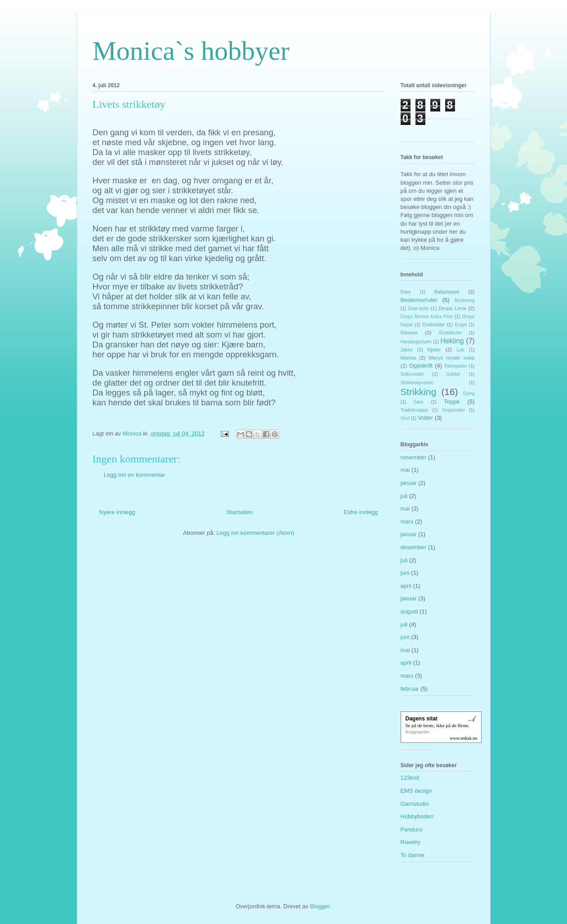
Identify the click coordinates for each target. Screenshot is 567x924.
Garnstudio (415, 804)
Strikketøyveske (417, 383)
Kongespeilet (417, 732)
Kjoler (434, 349)
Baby (406, 292)
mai (405, 470)
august (409, 611)
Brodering (464, 300)
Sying (469, 393)
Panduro (412, 829)
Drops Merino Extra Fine (427, 317)
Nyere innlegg (117, 512)
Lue (460, 350)
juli (404, 496)
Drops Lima (452, 308)
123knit (410, 778)
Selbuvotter (413, 374)
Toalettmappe (415, 410)
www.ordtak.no (464, 738)
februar (410, 689)
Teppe (452, 402)
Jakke (407, 350)
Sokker (453, 374)
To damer (413, 855)
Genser (409, 332)
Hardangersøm (416, 342)
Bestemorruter (419, 300)
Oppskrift (421, 366)
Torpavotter (453, 410)
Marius (409, 358)
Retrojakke (455, 366)
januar (409, 483)
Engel (461, 325)
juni (405, 573)
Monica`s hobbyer (191, 51)
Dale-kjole (419, 309)
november (414, 457)
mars (407, 522)
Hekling (452, 341)
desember (414, 547)
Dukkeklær (434, 325)
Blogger (320, 906)
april (406, 586)
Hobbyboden (417, 816)
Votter (425, 418)
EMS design (416, 791)
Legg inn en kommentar (135, 475)
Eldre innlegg (361, 512)
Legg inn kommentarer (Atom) (255, 533)
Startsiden (239, 512)
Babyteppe (447, 291)
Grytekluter (450, 333)
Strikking (419, 392)
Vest (405, 418)
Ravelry (411, 842)
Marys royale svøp (451, 358)
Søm (419, 402)
